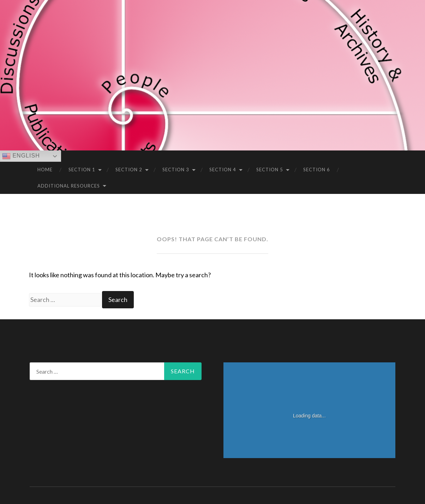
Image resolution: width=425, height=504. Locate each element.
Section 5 (270, 170)
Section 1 (82, 170)
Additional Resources (69, 186)
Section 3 (176, 170)
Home (45, 170)
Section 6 (317, 170)
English (21, 156)
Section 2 (129, 170)
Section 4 (223, 170)
